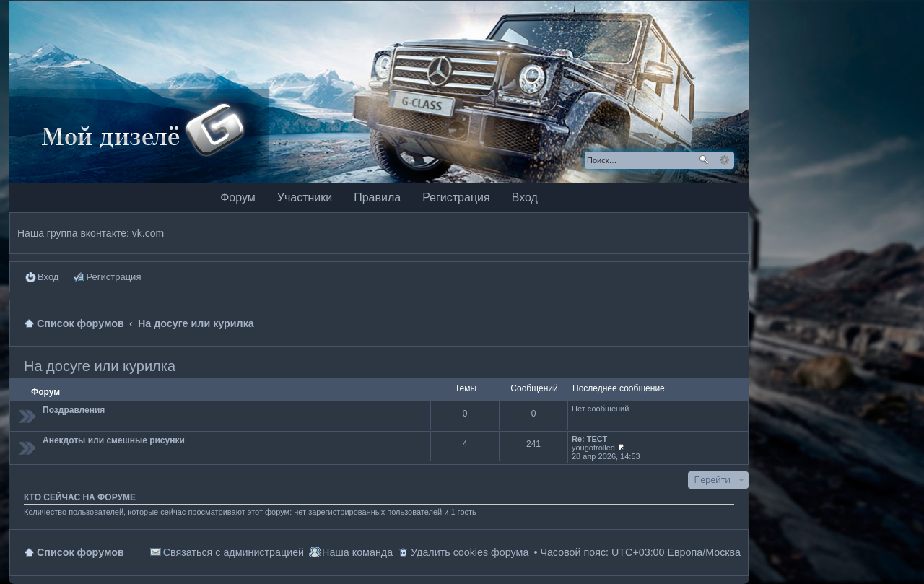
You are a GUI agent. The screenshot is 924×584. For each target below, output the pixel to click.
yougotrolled (593, 448)
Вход (525, 197)
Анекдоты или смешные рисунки (114, 440)
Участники (305, 197)
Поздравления (74, 410)
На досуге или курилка (100, 366)
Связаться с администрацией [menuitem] (234, 552)
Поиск (704, 160)
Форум (238, 197)
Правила (377, 197)
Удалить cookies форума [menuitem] (470, 552)
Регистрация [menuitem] (113, 277)
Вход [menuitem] (48, 277)
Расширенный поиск (724, 160)
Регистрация (456, 197)
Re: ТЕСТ (589, 439)
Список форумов (80, 552)
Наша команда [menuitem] (357, 552)
